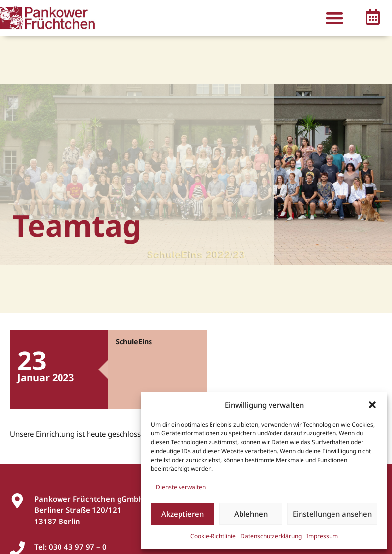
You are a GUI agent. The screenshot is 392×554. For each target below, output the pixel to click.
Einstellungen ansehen (332, 514)
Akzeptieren (182, 514)
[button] (372, 405)
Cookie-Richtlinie (213, 536)
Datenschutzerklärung (271, 536)
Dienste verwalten (181, 487)
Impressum (322, 536)
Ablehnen (251, 514)
